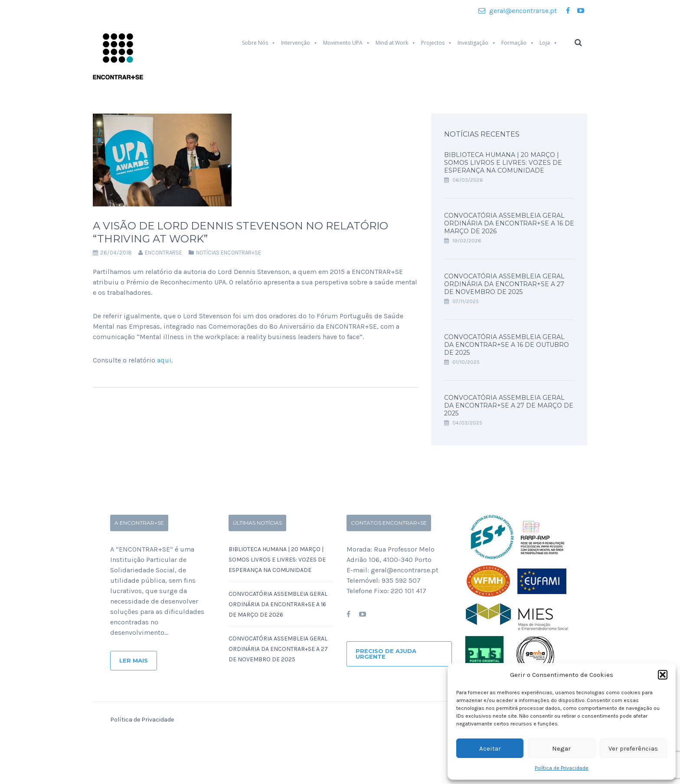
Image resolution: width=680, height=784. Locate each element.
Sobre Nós (259, 43)
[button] (663, 675)
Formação (518, 43)
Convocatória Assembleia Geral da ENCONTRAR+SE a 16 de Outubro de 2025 (507, 345)
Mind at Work (396, 43)
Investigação (477, 43)
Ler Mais (134, 660)
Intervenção (299, 43)
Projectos (437, 43)
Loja (549, 43)
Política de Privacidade (562, 768)
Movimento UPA (347, 43)
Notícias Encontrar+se (229, 253)
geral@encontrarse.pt (518, 11)
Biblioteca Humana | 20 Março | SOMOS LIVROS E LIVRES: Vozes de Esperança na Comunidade (503, 163)
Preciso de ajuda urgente (386, 654)
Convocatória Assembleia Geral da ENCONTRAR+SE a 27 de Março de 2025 (509, 405)
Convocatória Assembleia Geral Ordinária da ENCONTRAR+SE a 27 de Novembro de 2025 (504, 284)
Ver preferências (633, 748)
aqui (164, 360)
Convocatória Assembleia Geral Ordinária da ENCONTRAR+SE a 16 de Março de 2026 (509, 223)
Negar (561, 748)
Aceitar (490, 748)
